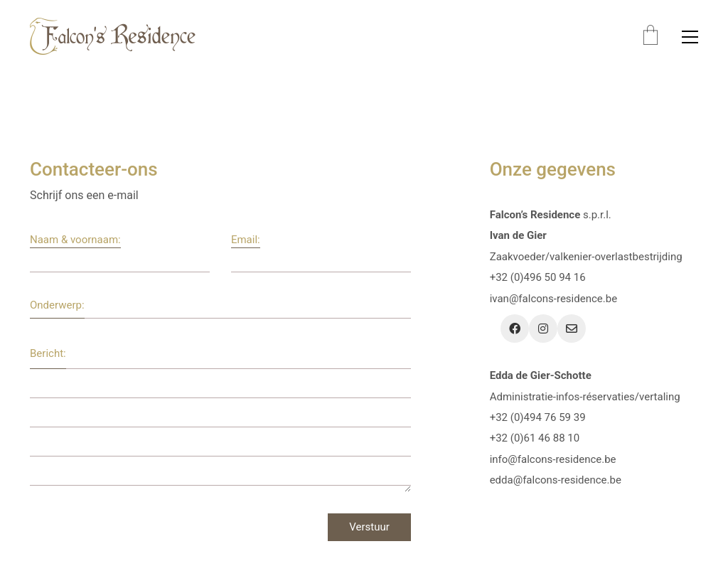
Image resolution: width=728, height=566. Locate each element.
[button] (690, 37)
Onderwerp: (57, 305)
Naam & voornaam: (75, 240)
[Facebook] (515, 329)
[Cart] (651, 37)
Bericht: (48, 353)
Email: (246, 240)
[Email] (572, 329)
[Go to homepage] (113, 37)
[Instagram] (543, 329)
